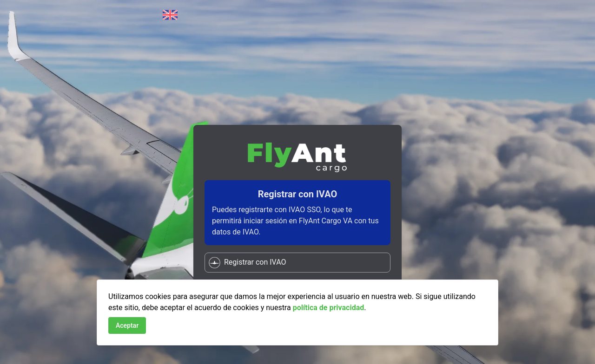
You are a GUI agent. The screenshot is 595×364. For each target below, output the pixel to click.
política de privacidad (329, 308)
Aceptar (127, 325)
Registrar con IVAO (248, 263)
